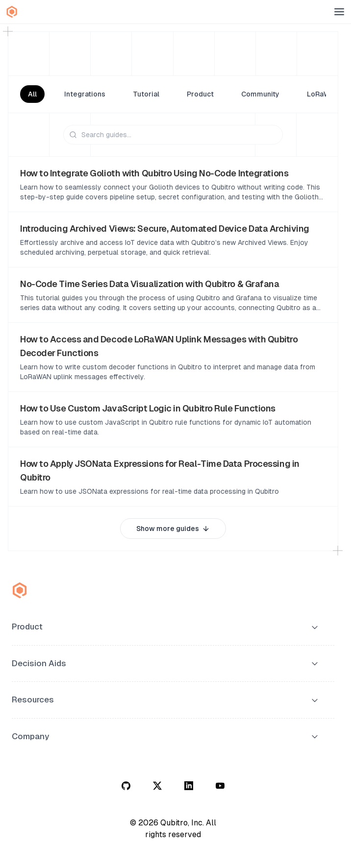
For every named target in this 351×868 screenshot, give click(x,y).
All (32, 94)
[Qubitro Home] (12, 12)
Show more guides (173, 529)
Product (200, 94)
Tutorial (146, 94)
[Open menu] (339, 12)
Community (260, 94)
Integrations (85, 94)
